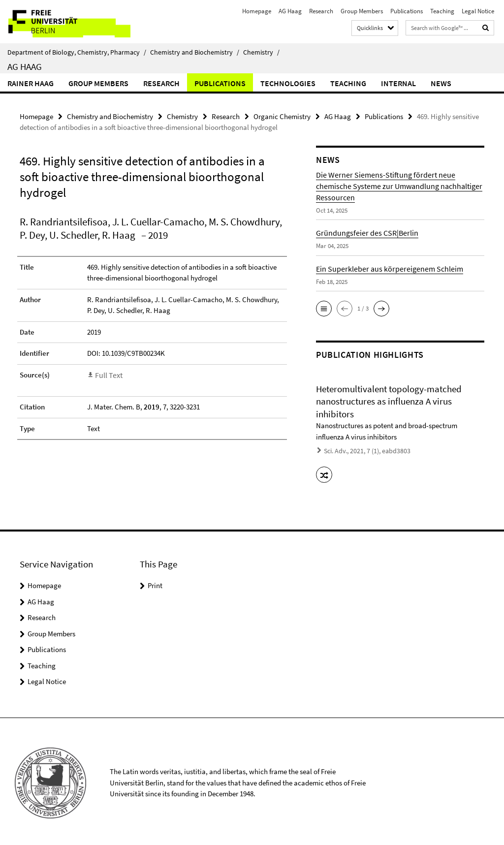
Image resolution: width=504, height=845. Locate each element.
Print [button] (155, 582)
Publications (407, 11)
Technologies (288, 83)
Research (321, 11)
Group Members (362, 11)
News (441, 83)
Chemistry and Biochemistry (195, 52)
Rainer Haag (31, 83)
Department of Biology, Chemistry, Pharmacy (77, 52)
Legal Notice (478, 11)
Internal (398, 83)
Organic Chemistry (282, 116)
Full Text (108, 374)
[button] (324, 308)
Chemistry (261, 52)
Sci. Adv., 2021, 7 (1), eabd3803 (363, 450)
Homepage (257, 11)
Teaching (442, 11)
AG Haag (290, 11)
